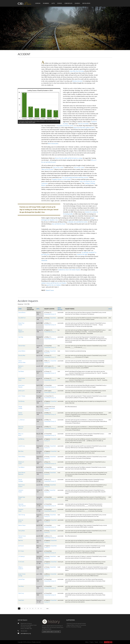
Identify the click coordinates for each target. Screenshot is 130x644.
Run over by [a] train (48, 169)
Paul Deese (21, 371)
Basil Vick (21, 540)
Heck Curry (21, 593)
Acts (53, 3)
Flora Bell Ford (22, 318)
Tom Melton (21, 467)
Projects (92, 642)
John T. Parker (22, 396)
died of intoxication (53, 144)
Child (110, 309)
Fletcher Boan (22, 346)
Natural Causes (50, 290)
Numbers (46, 3)
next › (48, 608)
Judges (60, 3)
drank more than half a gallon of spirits (84, 128)
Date (38, 309)
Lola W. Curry (22, 446)
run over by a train (58, 167)
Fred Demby (21, 401)
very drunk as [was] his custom (65, 126)
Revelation (86, 3)
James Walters (22, 351)
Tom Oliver (21, 586)
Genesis (38, 3)
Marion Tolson (22, 525)
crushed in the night (82, 254)
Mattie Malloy (22, 457)
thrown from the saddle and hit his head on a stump (69, 158)
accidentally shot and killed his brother (77, 222)
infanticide (44, 260)
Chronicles (68, 3)
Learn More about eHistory (51, 632)
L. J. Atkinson (22, 420)
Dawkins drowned (77, 81)
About (87, 642)
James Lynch (21, 391)
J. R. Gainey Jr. (22, 556)
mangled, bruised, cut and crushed (61, 179)
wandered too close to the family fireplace (69, 270)
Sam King (21, 337)
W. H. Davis (21, 551)
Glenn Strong (22, 515)
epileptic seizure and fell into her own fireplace (54, 283)
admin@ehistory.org (26, 633)
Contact (101, 642)
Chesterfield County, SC (50, 314)
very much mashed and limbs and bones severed (75, 177)
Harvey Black (22, 531)
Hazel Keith (21, 600)
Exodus (77, 3)
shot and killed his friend (59, 224)
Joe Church (21, 546)
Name (20, 309)
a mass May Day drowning (76, 71)
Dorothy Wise (22, 355)
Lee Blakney (21, 439)
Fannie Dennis (22, 312)
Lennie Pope (21, 579)
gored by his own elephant (54, 285)
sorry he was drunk (83, 124)
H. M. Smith (21, 562)
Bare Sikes (21, 451)
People (96, 642)
